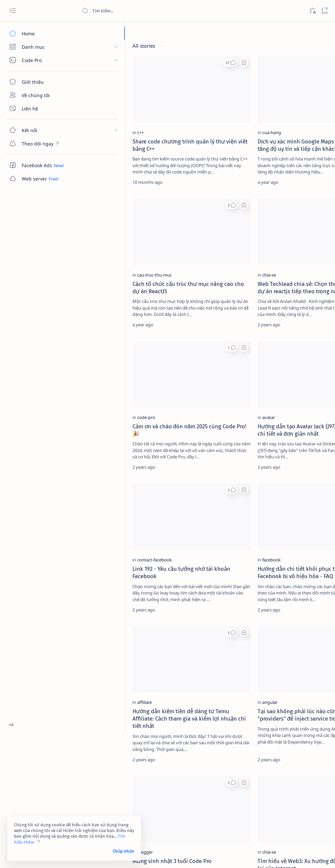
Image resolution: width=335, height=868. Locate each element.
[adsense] (307, 106)
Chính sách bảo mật (261, 203)
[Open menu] (13, 11)
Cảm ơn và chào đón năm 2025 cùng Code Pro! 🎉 (116, 375)
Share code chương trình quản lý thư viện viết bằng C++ (117, 120)
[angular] (172, 605)
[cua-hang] (173, 104)
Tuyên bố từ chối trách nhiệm (270, 197)
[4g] (307, 90)
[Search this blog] (132, 11)
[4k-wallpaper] (262, 106)
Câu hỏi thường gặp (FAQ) (267, 209)
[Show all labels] (255, 155)
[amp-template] (307, 140)
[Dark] (312, 11)
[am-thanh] (262, 140)
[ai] (307, 123)
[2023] (262, 90)
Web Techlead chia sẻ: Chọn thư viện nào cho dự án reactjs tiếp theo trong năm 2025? (192, 253)
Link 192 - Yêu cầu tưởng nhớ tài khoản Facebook (115, 496)
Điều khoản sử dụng (261, 191)
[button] (132, 63)
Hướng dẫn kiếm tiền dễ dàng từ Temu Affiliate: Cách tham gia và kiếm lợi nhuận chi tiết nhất (116, 625)
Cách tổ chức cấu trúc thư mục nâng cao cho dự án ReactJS (116, 250)
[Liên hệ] (38, 108)
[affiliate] (96, 605)
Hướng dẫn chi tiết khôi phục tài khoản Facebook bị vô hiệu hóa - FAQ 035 (191, 500)
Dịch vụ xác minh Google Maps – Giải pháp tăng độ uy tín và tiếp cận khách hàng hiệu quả (191, 124)
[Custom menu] (38, 143)
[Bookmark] (324, 11)
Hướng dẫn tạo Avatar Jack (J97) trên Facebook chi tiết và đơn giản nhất (193, 378)
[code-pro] (98, 362)
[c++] (92, 104)
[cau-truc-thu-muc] (106, 233)
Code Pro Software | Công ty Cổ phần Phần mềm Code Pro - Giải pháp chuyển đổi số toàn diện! (194, 855)
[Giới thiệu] (38, 82)
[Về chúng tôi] (38, 95)
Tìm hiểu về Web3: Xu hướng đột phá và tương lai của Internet (190, 751)
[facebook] (173, 484)
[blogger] (97, 734)
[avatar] (170, 362)
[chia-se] (171, 233)
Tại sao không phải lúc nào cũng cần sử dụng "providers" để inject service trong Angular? (193, 625)
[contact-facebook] (106, 484)
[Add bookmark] (145, 63)
